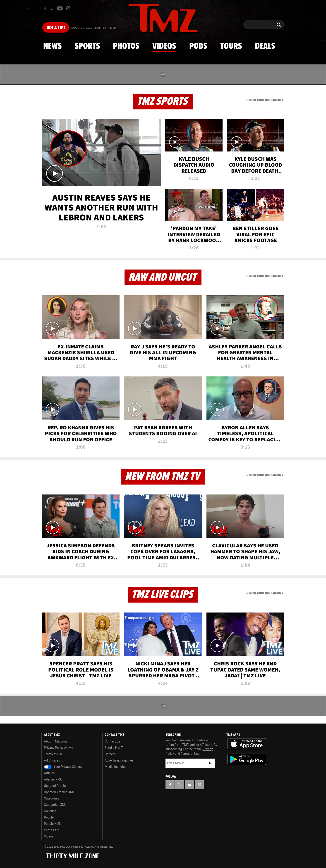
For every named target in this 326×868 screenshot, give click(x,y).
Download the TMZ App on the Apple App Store (247, 744)
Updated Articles (56, 786)
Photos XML (53, 830)
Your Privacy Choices (64, 767)
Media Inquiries (116, 767)
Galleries (50, 811)
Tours (231, 46)
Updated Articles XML (59, 792)
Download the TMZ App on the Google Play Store (247, 759)
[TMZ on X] (52, 8)
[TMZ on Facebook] (45, 8)
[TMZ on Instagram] (68, 8)
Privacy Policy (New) (58, 748)
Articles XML (53, 779)
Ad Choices (52, 760)
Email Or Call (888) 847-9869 (93, 28)
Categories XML (55, 805)
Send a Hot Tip (115, 748)
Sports (87, 46)
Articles (49, 773)
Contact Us (113, 741)
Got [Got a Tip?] (56, 28)
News (52, 46)
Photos (126, 46)
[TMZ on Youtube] (60, 8)
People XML (52, 824)
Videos (164, 46)
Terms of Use (53, 754)
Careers (110, 754)
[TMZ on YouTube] (189, 785)
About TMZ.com (55, 741)
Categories (52, 798)
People (49, 817)
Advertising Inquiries (119, 760)
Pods (198, 46)
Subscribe (210, 763)
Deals (265, 46)
